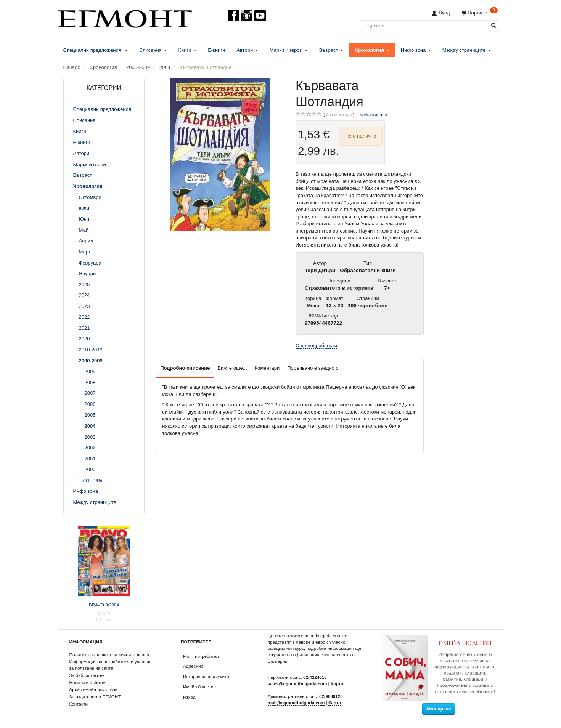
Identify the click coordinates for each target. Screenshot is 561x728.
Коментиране (373, 115)
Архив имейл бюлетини (94, 689)
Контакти (79, 704)
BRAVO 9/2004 (104, 605)
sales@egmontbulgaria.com (297, 684)
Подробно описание (185, 368)
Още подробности (316, 346)
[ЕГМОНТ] (125, 17)
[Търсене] (494, 26)
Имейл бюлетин (199, 687)
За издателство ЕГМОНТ (95, 697)
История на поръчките (206, 676)
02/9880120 (331, 696)
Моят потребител (201, 656)
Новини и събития (88, 682)
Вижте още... (232, 368)
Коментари (267, 368)
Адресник (193, 666)
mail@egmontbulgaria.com (296, 703)
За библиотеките (87, 675)
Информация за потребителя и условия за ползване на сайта (111, 665)
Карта (337, 684)
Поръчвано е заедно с (313, 368)
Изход (189, 697)
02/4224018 (315, 677)
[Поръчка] (480, 13)
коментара (339, 115)
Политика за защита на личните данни (109, 655)
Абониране (439, 709)
